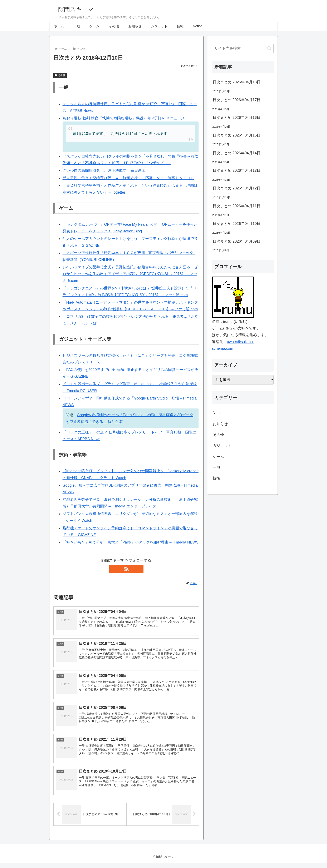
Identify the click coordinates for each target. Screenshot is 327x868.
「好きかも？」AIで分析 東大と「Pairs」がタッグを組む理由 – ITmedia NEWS (131, 542)
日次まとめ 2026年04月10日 (237, 224)
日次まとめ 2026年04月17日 (237, 100)
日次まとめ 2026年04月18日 (237, 82)
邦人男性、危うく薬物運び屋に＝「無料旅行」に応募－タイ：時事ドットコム (128, 178)
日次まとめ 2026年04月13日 (237, 170)
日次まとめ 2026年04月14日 (237, 153)
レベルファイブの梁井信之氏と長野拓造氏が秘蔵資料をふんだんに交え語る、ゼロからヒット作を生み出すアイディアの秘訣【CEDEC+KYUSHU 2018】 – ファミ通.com (130, 274)
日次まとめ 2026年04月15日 (237, 135)
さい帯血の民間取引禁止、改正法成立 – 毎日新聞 (104, 170)
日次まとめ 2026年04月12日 (237, 188)
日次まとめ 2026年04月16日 (237, 118)
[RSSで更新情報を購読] (126, 569)
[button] (269, 48)
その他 (60, 75)
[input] (243, 48)
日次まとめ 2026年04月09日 (237, 241)
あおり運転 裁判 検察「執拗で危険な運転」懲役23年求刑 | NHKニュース (124, 118)
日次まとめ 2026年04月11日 (237, 206)
